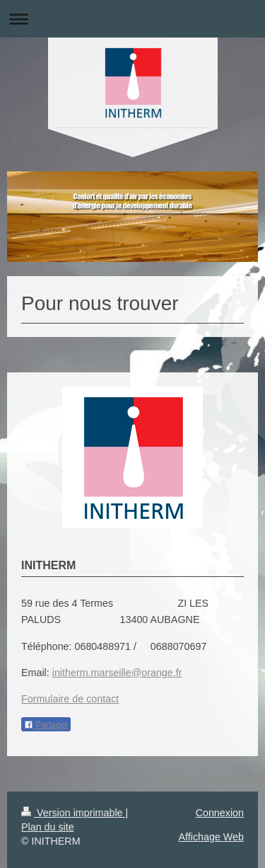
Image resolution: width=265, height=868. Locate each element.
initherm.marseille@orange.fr (117, 673)
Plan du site (48, 827)
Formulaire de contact (70, 699)
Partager (46, 725)
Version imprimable (73, 813)
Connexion (220, 813)
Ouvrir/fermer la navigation (132, 19)
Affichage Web (211, 837)
